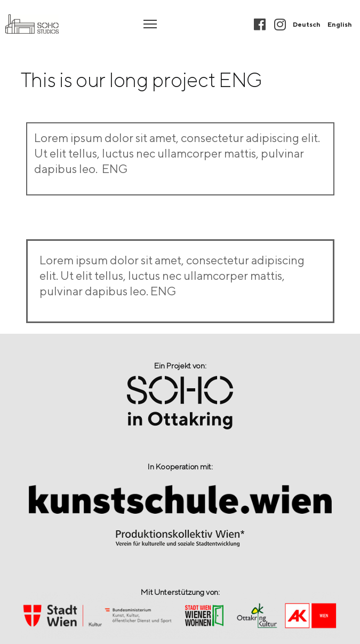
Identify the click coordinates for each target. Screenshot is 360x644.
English (340, 24)
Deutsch (307, 24)
